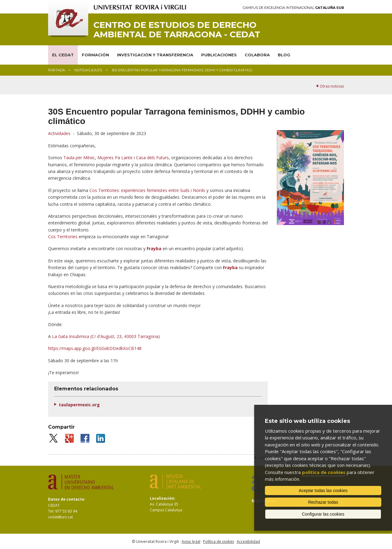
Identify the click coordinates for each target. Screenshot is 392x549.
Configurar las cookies (323, 514)
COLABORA (257, 55)
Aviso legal (191, 541)
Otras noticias (332, 86)
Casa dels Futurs (152, 158)
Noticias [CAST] (88, 70)
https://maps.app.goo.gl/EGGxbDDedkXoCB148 (95, 348)
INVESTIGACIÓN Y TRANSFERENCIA (155, 55)
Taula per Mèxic (79, 158)
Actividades (59, 133)
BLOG (284, 55)
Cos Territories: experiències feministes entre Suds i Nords (147, 190)
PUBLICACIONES (219, 55)
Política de (219, 541)
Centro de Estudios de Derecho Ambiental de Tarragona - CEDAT (177, 30)
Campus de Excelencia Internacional (293, 8)
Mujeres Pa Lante (115, 158)
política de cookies (324, 472)
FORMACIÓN (95, 55)
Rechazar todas (323, 502)
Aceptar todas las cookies (323, 491)
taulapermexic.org (79, 405)
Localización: (163, 498)
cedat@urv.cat (60, 517)
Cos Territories (63, 237)
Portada (57, 70)
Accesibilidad (248, 541)
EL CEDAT (63, 55)
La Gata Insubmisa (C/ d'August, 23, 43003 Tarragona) (106, 336)
